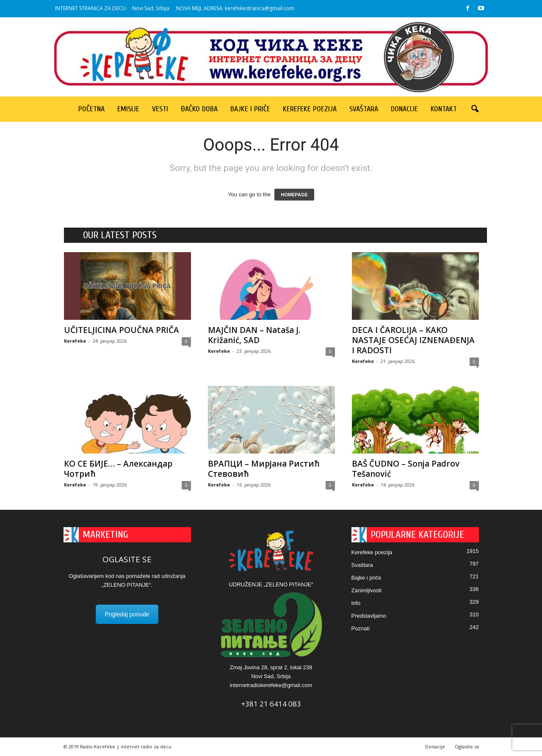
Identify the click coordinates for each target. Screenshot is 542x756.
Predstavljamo (369, 616)
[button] (475, 109)
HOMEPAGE (294, 195)
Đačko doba (199, 109)
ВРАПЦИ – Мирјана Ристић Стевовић (264, 469)
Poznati (361, 628)
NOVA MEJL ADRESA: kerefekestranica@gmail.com (235, 8)
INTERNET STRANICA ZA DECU (90, 8)
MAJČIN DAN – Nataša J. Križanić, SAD (254, 335)
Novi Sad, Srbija (151, 8)
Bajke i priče (250, 109)
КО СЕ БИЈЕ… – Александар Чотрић (118, 469)
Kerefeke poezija (310, 109)
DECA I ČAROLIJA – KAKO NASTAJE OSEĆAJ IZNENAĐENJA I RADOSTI (413, 340)
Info (356, 603)
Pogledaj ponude (127, 614)
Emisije (128, 109)
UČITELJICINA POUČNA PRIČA (122, 330)
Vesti (160, 109)
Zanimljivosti (367, 590)
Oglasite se (467, 746)
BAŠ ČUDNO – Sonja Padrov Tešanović (406, 469)
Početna (91, 109)
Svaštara (364, 109)
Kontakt (444, 109)
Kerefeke (75, 341)
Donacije (404, 109)
